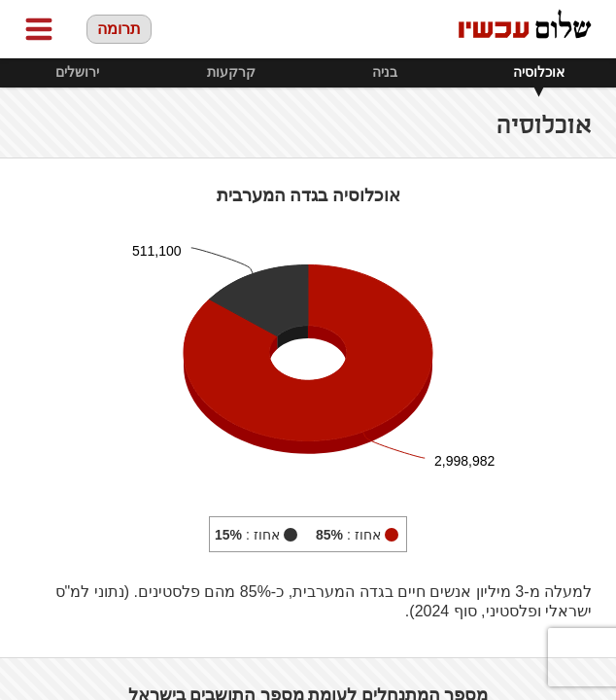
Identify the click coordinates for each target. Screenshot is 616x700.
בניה (385, 72)
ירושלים (77, 72)
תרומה (119, 29)
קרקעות (231, 72)
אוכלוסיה (539, 72)
